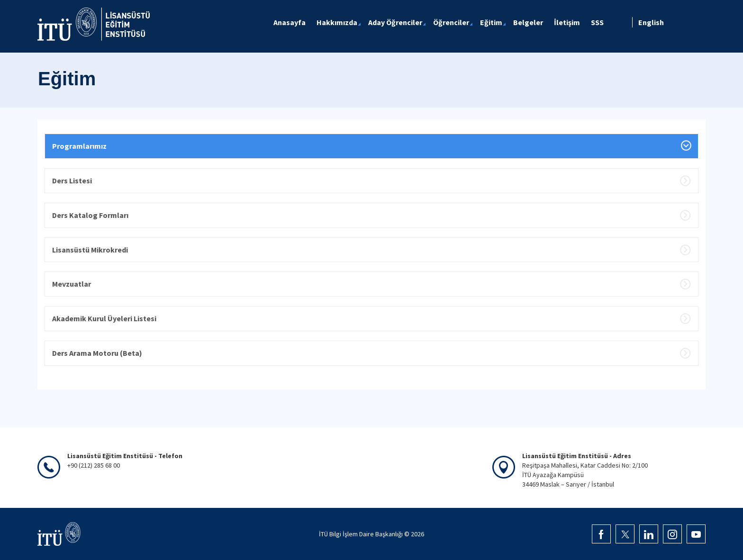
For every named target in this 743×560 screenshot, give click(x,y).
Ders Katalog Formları (90, 215)
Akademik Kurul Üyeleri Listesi (104, 318)
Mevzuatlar (72, 284)
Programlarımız (79, 146)
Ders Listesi (72, 181)
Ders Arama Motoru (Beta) (97, 353)
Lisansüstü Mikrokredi (90, 250)
